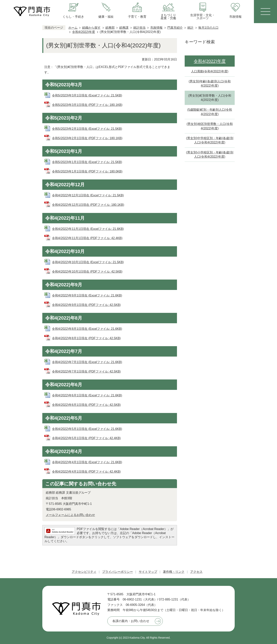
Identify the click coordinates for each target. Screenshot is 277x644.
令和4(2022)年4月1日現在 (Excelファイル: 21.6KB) (87, 462)
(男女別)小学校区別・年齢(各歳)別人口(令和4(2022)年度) (210, 155)
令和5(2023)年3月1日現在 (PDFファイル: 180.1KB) (87, 105)
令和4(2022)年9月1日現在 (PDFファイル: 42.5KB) (86, 305)
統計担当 (139, 28)
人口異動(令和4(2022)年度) (210, 71)
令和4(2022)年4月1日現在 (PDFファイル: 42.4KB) (86, 472)
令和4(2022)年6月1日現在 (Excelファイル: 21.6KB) (87, 395)
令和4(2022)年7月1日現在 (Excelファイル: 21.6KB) (87, 362)
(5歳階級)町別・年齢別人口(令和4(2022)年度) (210, 112)
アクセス (196, 572)
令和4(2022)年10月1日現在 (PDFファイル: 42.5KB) (87, 272)
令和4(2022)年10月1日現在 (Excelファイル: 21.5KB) (88, 262)
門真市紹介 (175, 28)
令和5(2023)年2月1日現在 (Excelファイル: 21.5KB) (87, 129)
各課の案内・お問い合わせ (131, 621)
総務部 (110, 28)
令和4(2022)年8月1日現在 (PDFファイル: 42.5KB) (86, 338)
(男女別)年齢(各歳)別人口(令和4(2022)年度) (210, 83)
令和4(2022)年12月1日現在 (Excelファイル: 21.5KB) (88, 195)
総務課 (124, 28)
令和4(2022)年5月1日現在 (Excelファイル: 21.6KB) (87, 429)
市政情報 (156, 28)
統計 (190, 28)
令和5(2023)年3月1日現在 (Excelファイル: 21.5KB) (87, 95)
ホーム (73, 28)
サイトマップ (148, 572)
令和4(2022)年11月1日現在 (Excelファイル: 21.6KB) (88, 229)
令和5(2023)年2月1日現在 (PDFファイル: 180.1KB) (87, 138)
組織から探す (91, 28)
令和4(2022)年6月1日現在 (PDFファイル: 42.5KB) (86, 405)
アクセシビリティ (84, 572)
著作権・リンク (174, 572)
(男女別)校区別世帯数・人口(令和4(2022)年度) (210, 126)
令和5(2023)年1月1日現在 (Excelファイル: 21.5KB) (87, 162)
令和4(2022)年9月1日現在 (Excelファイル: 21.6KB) (87, 295)
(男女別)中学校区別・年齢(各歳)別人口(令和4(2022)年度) (210, 140)
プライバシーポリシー (118, 572)
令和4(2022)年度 (84, 32)
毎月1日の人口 (208, 28)
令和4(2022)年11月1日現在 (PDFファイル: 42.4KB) (87, 238)
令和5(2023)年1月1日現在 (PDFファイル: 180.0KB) (87, 171)
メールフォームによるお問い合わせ (70, 515)
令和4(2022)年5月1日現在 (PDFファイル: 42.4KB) (86, 438)
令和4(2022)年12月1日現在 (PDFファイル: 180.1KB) (88, 205)
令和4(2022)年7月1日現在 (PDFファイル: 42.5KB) (86, 371)
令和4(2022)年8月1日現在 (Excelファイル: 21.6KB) (87, 329)
